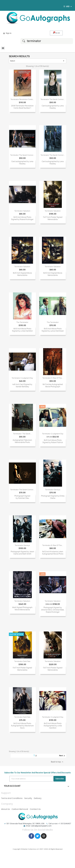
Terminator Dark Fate (22, 661)
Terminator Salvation (22, 211)
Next (62, 756)
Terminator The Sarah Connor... (53, 99)
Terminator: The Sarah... (22, 434)
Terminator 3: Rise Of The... (53, 378)
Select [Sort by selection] (38, 61)
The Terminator (22, 322)
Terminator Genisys (53, 490)
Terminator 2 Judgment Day (22, 378)
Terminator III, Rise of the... (53, 545)
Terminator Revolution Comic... (22, 99)
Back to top (57, 762)
